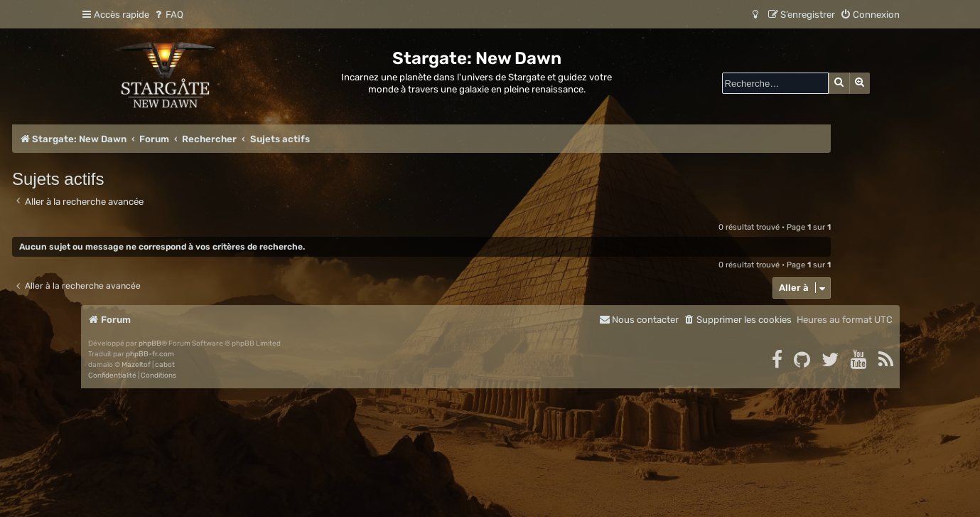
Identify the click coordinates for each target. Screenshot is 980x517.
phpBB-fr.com (150, 354)
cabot (165, 365)
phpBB (150, 343)
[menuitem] (168, 15)
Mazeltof (136, 365)
